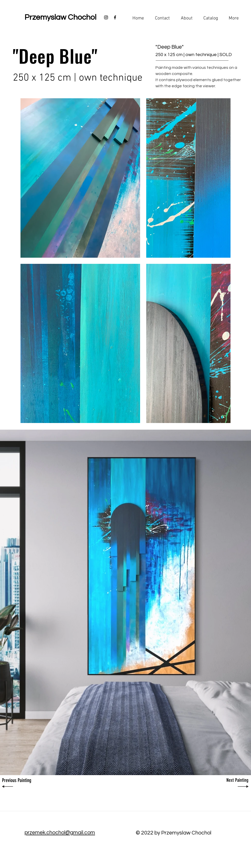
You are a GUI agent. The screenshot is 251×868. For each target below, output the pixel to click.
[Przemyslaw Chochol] (60, 17)
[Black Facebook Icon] (115, 17)
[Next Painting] (230, 780)
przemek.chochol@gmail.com (60, 833)
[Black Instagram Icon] (106, 17)
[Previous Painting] (20, 780)
